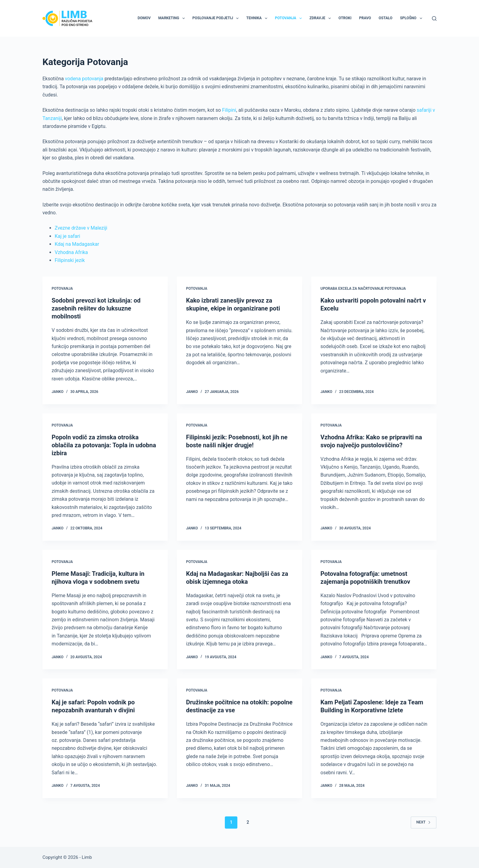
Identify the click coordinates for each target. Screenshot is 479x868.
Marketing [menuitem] (173, 18)
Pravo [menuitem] (365, 18)
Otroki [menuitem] (345, 18)
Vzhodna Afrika (71, 252)
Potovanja (62, 289)
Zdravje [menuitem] (321, 18)
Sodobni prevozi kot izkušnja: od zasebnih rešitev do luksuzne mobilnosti (96, 308)
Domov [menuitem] (144, 18)
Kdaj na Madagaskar (77, 244)
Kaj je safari (67, 236)
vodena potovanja (84, 79)
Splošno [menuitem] (412, 18)
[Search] (434, 18)
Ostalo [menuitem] (386, 18)
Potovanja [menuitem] (290, 18)
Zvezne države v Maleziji (81, 228)
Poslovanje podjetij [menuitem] (217, 18)
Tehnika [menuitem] (258, 18)
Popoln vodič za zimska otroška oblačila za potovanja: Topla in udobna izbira (104, 445)
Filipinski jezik (70, 260)
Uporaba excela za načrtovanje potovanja (363, 289)
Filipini (229, 110)
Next (424, 822)
